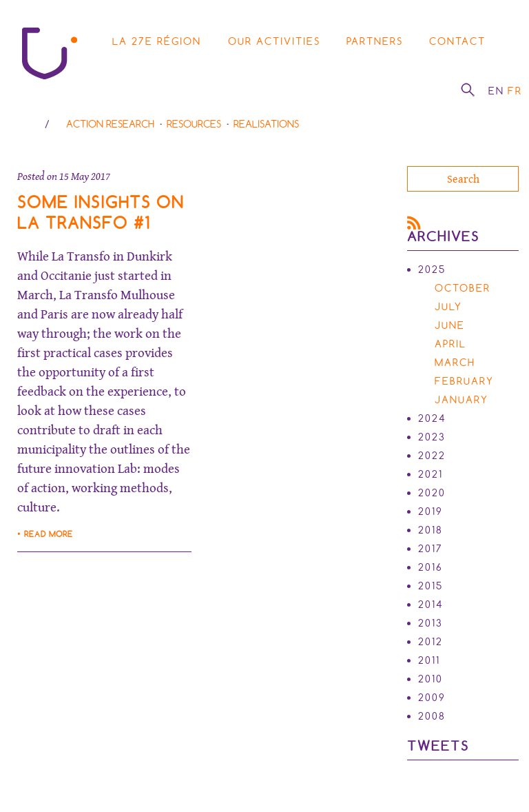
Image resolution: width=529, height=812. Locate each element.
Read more (49, 534)
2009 (432, 698)
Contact (457, 41)
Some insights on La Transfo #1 (101, 213)
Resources (194, 124)
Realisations (266, 124)
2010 (431, 679)
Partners (375, 41)
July (448, 307)
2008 (432, 716)
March (455, 363)
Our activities (274, 41)
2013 (431, 623)
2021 (431, 474)
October (463, 288)
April (450, 344)
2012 (431, 642)
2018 (431, 530)
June (450, 325)
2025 (432, 270)
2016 (431, 567)
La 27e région (157, 41)
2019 (431, 511)
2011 (429, 660)
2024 (432, 418)
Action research (110, 124)
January (461, 400)
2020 (432, 493)
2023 (432, 437)
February (464, 381)
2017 (431, 549)
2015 (431, 586)
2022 (432, 456)
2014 (431, 605)
